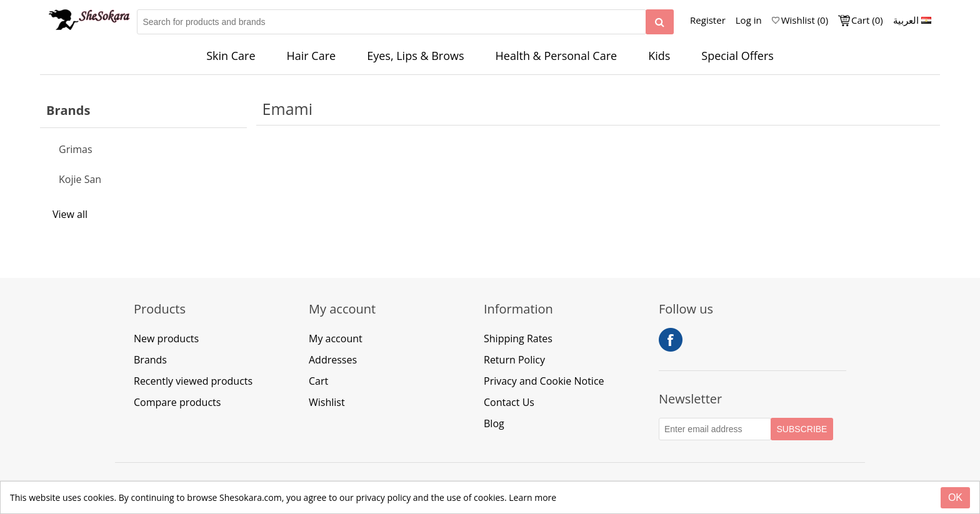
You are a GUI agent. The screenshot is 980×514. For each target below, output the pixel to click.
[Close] (955, 498)
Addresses (333, 360)
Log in (749, 20)
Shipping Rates (518, 339)
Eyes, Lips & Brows (415, 56)
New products (166, 339)
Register (708, 20)
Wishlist (327, 402)
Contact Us (509, 402)
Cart (318, 381)
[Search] (660, 22)
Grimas (76, 149)
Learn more (532, 497)
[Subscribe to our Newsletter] (715, 429)
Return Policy (514, 360)
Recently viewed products (193, 381)
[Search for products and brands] (392, 22)
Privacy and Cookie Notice (544, 381)
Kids (659, 56)
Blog (494, 423)
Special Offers (737, 56)
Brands (150, 360)
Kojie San (80, 179)
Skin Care (231, 56)
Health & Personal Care (557, 56)
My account (336, 339)
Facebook (671, 340)
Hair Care (312, 56)
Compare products (177, 402)
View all (70, 214)
